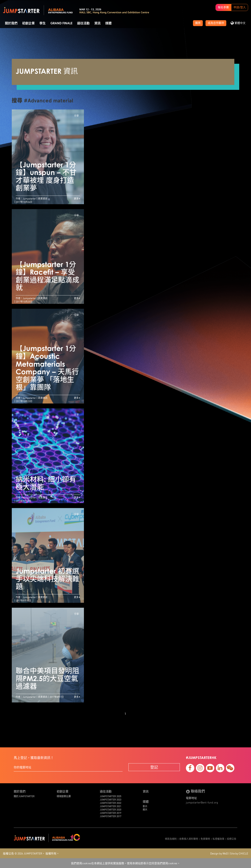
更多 (77, 198)
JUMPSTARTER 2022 (110, 803)
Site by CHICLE (239, 853)
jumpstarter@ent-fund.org (202, 802)
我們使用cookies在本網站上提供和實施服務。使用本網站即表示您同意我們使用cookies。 (125, 863)
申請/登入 (240, 7)
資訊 (97, 23)
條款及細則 (171, 839)
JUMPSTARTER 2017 (110, 816)
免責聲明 (205, 839)
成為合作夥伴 (216, 23)
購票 (198, 23)
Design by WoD (219, 853)
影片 (145, 806)
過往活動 (83, 23)
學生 (43, 23)
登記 (154, 767)
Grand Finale (61, 23)
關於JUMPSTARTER (24, 796)
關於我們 (11, 23)
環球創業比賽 (64, 796)
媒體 (108, 23)
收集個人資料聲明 (189, 839)
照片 (145, 809)
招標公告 (232, 839)
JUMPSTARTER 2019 (110, 813)
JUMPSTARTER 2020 (110, 809)
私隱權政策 (218, 839)
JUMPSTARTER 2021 (110, 806)
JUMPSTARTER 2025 (110, 796)
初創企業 (28, 23)
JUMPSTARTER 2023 (110, 799)
